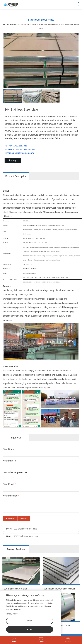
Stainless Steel (29, 25)
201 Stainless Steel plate (26, 529)
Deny (29, 621)
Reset (24, 519)
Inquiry (13, 160)
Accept (30, 629)
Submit (10, 519)
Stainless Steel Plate (48, 25)
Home (6, 25)
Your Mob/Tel (10, 461)
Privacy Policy (12, 614)
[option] (41, 61)
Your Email (9, 484)
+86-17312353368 (18, 146)
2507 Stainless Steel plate (26, 536)
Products (16, 25)
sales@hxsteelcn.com (23, 153)
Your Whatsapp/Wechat (15, 472)
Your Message (11, 496)
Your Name (9, 449)
